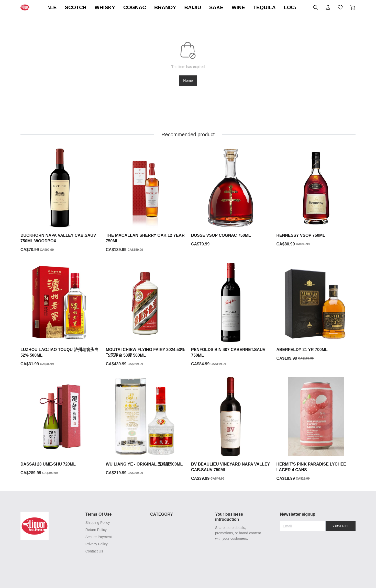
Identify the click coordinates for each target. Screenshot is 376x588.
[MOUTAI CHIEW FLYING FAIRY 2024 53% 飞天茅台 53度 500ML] (146, 315)
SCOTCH (94, 7)
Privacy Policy (96, 544)
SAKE (235, 7)
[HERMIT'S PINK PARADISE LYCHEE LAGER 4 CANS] (316, 429)
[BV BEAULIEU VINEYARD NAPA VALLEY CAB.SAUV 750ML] (231, 429)
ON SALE (63, 7)
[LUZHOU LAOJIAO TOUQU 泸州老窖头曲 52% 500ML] (60, 315)
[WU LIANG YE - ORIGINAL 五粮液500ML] (146, 426)
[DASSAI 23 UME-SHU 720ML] (60, 426)
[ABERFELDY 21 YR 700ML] (316, 312)
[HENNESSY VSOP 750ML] (316, 198)
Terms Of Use (98, 514)
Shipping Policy (97, 523)
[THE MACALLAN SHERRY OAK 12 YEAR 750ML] (146, 200)
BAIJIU (211, 7)
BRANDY (183, 7)
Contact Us (93, 551)
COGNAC (153, 7)
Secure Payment (98, 537)
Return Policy (95, 530)
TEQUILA (283, 7)
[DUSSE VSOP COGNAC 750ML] (231, 198)
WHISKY (123, 7)
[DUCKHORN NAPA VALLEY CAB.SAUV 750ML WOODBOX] (60, 200)
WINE (256, 7)
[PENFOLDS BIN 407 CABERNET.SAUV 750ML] (231, 315)
